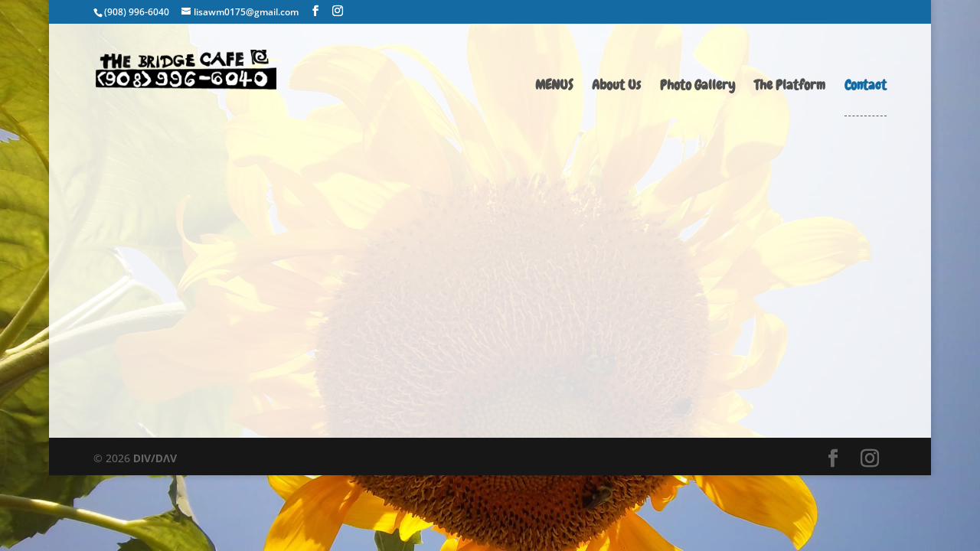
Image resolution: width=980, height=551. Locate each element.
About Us (616, 86)
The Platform (790, 86)
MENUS (554, 86)
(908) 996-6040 (137, 12)
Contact (866, 86)
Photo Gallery (697, 86)
